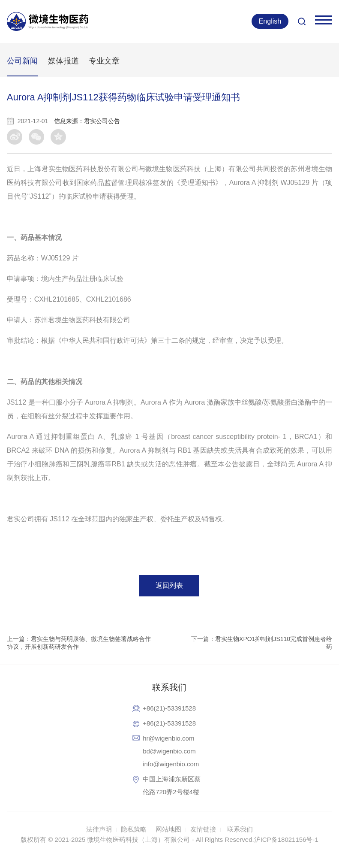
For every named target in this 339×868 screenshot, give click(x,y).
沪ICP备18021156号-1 (286, 839)
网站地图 (168, 829)
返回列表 (169, 585)
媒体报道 (63, 61)
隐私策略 (134, 829)
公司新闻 (22, 61)
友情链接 (203, 829)
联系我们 (240, 829)
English (270, 21)
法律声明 (99, 829)
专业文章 (104, 61)
